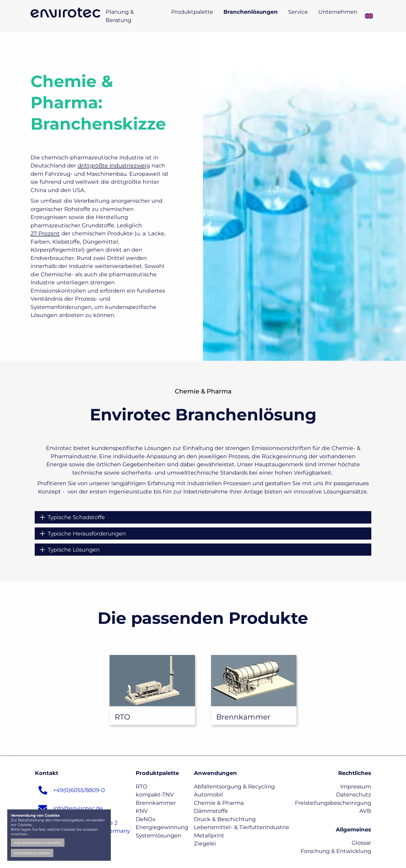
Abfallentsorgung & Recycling (234, 786)
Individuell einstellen (32, 853)
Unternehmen (338, 12)
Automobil (208, 795)
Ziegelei (205, 844)
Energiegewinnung (162, 827)
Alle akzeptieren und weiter (38, 843)
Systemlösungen (158, 835)
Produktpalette (192, 12)
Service (298, 12)
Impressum (356, 786)
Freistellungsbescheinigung (333, 803)
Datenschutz (354, 795)
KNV (142, 811)
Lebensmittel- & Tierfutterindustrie (242, 827)
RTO (142, 786)
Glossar (361, 843)
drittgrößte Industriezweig (114, 165)
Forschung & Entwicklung (336, 851)
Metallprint (209, 835)
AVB (365, 811)
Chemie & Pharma (219, 803)
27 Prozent (45, 233)
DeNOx (146, 819)
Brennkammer (156, 803)
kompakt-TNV (155, 795)
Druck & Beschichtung (225, 819)
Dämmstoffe (211, 811)
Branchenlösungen (251, 12)
